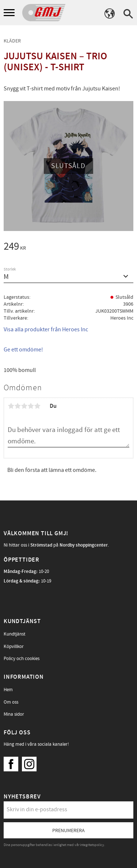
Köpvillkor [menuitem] (14, 647)
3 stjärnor (24, 406)
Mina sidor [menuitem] (14, 714)
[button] (10, 13)
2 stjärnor (18, 406)
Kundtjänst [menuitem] (14, 634)
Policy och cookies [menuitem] (22, 659)
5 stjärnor (37, 406)
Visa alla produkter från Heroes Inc (46, 329)
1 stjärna (11, 406)
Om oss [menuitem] (11, 702)
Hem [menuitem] (8, 690)
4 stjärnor (31, 406)
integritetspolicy (92, 845)
